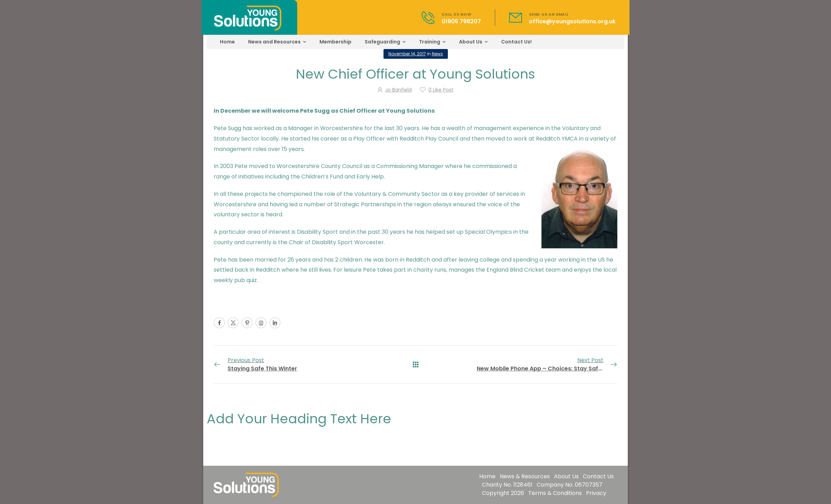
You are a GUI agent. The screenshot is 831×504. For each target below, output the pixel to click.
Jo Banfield (398, 90)
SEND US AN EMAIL (549, 14)
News (437, 54)
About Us (471, 42)
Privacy (596, 493)
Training (430, 42)
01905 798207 (461, 21)
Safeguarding (382, 42)
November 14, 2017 (407, 54)
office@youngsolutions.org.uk (572, 21)
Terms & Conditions (555, 493)
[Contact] (432, 18)
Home (227, 42)
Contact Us (598, 476)
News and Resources (274, 42)
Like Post (441, 90)
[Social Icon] (219, 323)
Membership (335, 42)
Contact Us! (516, 42)
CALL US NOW (457, 14)
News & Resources (525, 476)
